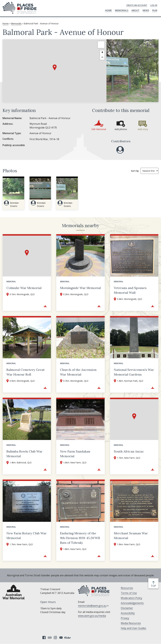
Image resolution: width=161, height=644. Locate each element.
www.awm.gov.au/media (92, 616)
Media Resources (131, 623)
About (135, 10)
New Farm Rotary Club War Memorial (26, 536)
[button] (55, 67)
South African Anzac (129, 451)
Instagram (55, 638)
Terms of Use (129, 593)
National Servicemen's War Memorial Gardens (134, 372)
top (154, 586)
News (146, 10)
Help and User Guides (133, 628)
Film (155, 10)
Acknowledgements (132, 603)
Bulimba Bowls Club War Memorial (24, 454)
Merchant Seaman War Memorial (131, 536)
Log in (154, 5)
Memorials (122, 10)
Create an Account (137, 5)
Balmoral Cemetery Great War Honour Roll (26, 372)
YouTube (61, 638)
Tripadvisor (50, 638)
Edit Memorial (99, 129)
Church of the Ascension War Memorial (78, 372)
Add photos (121, 129)
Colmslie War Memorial (24, 288)
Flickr (68, 638)
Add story (143, 129)
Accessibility (128, 613)
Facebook (44, 638)
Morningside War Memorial (80, 288)
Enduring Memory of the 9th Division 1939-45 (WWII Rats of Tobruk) (80, 538)
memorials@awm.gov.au (93, 606)
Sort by (135, 171)
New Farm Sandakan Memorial (75, 454)
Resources (127, 588)
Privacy (125, 618)
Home (108, 10)
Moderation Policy (131, 598)
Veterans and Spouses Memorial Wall (130, 290)
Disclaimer (127, 608)
